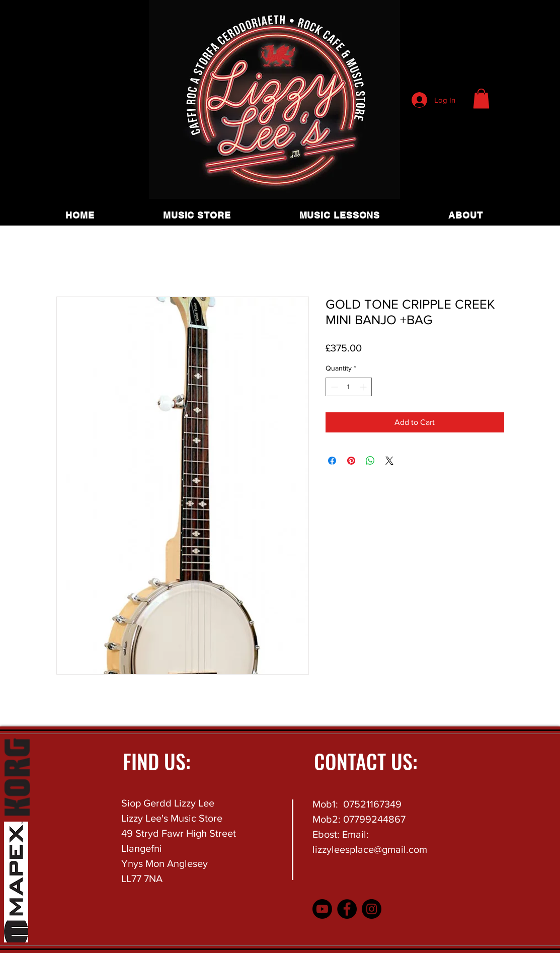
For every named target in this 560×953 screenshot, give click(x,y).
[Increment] (364, 387)
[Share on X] (389, 461)
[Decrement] (333, 387)
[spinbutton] (349, 387)
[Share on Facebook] (332, 461)
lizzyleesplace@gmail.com (370, 849)
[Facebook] (347, 909)
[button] (481, 98)
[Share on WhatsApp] (370, 461)
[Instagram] (372, 909)
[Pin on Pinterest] (351, 461)
